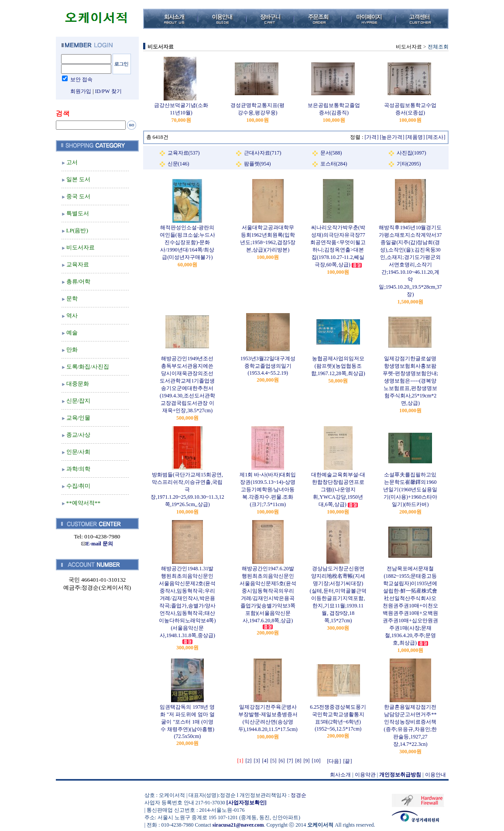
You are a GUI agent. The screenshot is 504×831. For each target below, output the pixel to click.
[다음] (334, 761)
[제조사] (436, 137)
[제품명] (415, 137)
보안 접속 (81, 79)
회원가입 (81, 91)
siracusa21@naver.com (238, 825)
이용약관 (365, 775)
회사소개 (340, 775)
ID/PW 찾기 (108, 91)
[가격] (372, 137)
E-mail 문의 (97, 544)
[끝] (348, 761)
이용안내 (435, 775)
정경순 (298, 795)
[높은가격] (392, 137)
